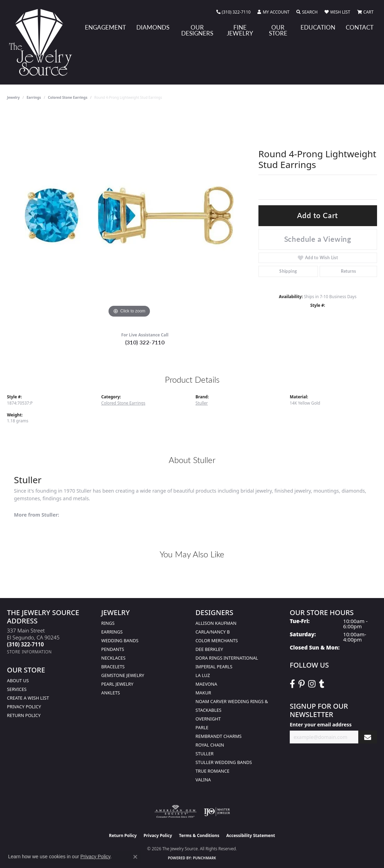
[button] (273, 12)
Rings (108, 623)
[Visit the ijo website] (217, 812)
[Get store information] (29, 652)
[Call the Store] (25, 644)
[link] (234, 12)
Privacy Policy (24, 707)
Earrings (34, 97)
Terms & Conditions (199, 835)
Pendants (113, 649)
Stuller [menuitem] (205, 754)
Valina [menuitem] (203, 780)
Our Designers (197, 30)
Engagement (105, 27)
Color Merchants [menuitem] (217, 640)
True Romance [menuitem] (213, 771)
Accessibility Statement (250, 835)
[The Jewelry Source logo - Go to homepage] (43, 42)
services (17, 689)
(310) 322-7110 (145, 342)
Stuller (202, 403)
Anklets (111, 693)
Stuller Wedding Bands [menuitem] (224, 762)
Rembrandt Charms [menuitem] (219, 736)
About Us (18, 680)
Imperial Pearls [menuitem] (214, 667)
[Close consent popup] (135, 857)
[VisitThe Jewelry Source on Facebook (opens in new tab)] (292, 684)
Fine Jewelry (240, 30)
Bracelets (113, 667)
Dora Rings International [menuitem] (227, 658)
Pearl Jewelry (117, 684)
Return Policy (24, 715)
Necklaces (113, 658)
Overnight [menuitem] (208, 719)
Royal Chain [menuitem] (210, 745)
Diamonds (153, 27)
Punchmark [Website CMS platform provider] (205, 858)
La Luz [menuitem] (203, 675)
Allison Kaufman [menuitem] (216, 623)
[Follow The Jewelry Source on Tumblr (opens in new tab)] (322, 684)
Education (318, 27)
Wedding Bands (120, 640)
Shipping (288, 271)
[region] (129, 215)
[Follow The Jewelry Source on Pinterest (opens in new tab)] (302, 684)
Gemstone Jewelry (123, 675)
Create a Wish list (28, 698)
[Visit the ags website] (175, 812)
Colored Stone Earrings (68, 97)
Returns (349, 271)
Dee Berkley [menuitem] (209, 649)
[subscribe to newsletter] (368, 737)
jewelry (13, 97)
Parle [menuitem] (202, 727)
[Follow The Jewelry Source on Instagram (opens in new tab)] (312, 684)
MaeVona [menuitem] (206, 684)
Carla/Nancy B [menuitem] (213, 632)
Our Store (278, 30)
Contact (360, 27)
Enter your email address (321, 724)
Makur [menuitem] (203, 693)
